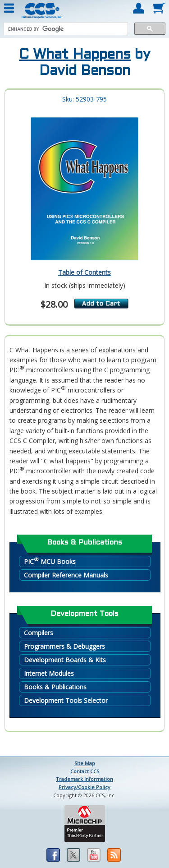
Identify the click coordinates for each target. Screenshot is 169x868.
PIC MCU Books (50, 561)
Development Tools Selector (66, 700)
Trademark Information (84, 779)
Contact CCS (85, 771)
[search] (65, 29)
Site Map (85, 763)
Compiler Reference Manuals (66, 575)
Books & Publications (55, 687)
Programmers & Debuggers (64, 646)
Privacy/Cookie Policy (84, 787)
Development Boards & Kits (65, 660)
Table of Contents (84, 272)
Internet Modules (49, 673)
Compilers (39, 633)
